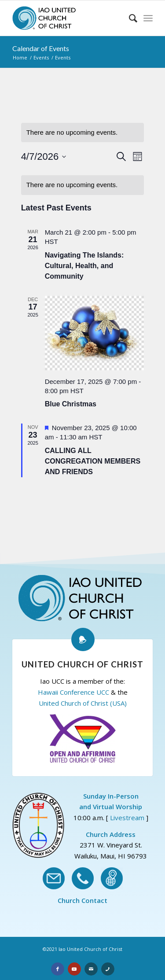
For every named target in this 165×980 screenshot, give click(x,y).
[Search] (129, 18)
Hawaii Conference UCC (73, 692)
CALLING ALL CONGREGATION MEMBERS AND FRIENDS (93, 461)
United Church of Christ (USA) (83, 703)
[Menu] (148, 18)
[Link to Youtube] (74, 969)
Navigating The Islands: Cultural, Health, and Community (84, 266)
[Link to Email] (91, 969)
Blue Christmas (71, 404)
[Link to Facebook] (58, 969)
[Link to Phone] (108, 969)
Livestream (127, 818)
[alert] (83, 185)
